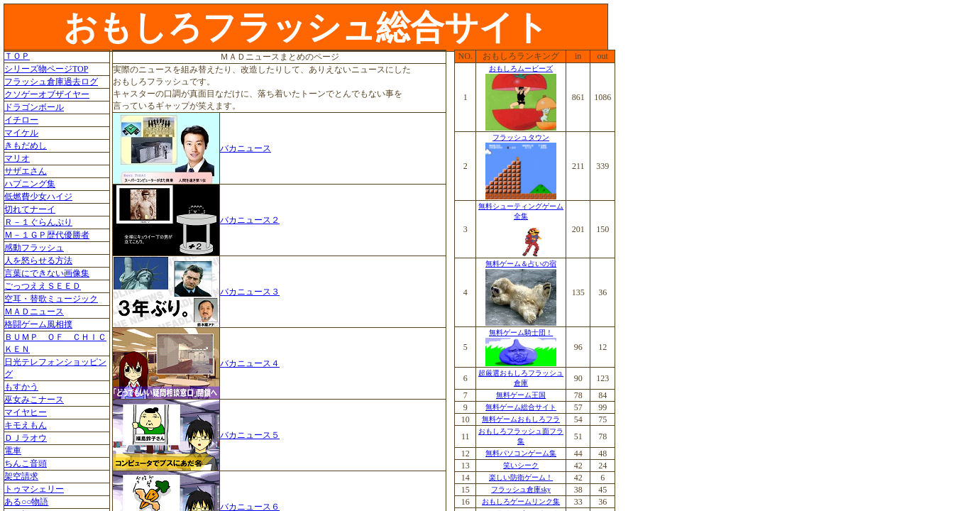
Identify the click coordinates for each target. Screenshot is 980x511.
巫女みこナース (34, 400)
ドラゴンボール (34, 107)
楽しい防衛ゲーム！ (521, 477)
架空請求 (21, 476)
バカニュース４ (250, 363)
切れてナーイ (30, 209)
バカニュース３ (250, 292)
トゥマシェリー (34, 489)
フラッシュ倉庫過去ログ (51, 82)
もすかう (21, 387)
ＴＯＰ (17, 56)
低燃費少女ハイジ (38, 197)
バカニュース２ (250, 220)
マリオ (17, 158)
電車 (13, 451)
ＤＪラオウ (26, 438)
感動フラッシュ (34, 248)
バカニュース (246, 148)
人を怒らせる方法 (38, 260)
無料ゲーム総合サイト (521, 407)
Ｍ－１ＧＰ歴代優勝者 (47, 235)
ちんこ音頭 (26, 463)
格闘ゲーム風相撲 (38, 324)
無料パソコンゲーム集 (521, 453)
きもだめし (26, 145)
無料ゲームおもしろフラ (521, 419)
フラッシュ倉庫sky (521, 489)
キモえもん (26, 425)
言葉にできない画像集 (47, 273)
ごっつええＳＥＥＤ (43, 286)
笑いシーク (521, 465)
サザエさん (26, 171)
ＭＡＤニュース (34, 312)
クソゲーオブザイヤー (47, 94)
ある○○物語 (27, 502)
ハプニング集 (30, 184)
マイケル (21, 133)
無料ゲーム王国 (521, 395)
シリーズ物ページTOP (46, 69)
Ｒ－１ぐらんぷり (38, 222)
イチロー (21, 120)
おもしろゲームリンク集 (521, 501)
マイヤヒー (26, 412)
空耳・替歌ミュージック (51, 299)
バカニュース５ (250, 435)
